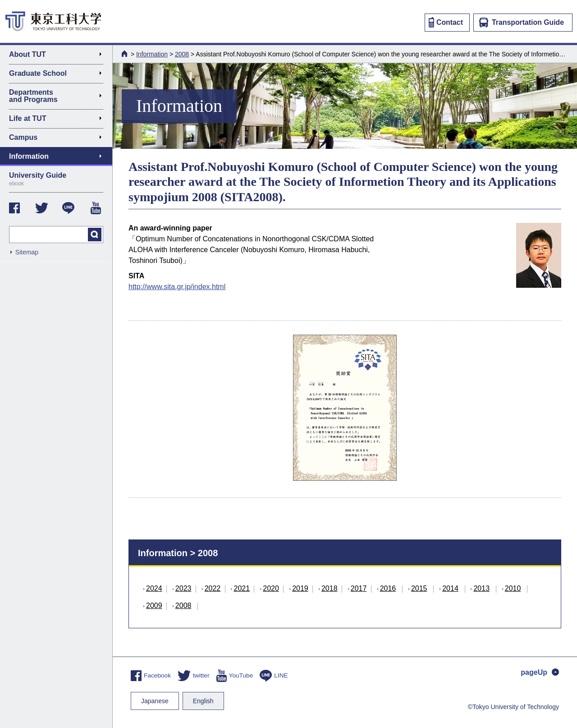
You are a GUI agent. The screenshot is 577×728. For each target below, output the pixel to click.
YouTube (235, 675)
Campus (59, 139)
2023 (183, 588)
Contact (446, 22)
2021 (242, 588)
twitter (193, 675)
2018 (330, 588)
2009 (154, 606)
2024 (154, 588)
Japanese (155, 701)
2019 (300, 588)
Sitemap (27, 252)
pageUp (540, 672)
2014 (450, 588)
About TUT (59, 56)
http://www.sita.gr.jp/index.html (177, 287)
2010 (513, 588)
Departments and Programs (59, 96)
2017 (359, 588)
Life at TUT (59, 120)
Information (152, 54)
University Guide (56, 179)
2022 (213, 588)
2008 (182, 54)
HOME (125, 54)
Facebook (151, 675)
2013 (481, 588)
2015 (419, 588)
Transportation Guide (522, 23)
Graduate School (59, 75)
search (95, 235)
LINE (274, 675)
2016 (388, 588)
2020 (271, 588)
